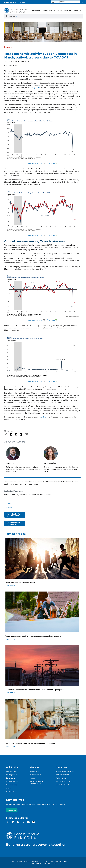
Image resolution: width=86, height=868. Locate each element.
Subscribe (12, 810)
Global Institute (11, 771)
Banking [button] (68, 11)
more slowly (43, 417)
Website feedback (61, 785)
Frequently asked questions (65, 771)
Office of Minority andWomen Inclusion (37, 783)
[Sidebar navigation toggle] (43, 16)
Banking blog (11, 778)
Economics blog (12, 785)
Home (8, 499)
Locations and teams (62, 775)
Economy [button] (36, 11)
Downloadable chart (35, 163)
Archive (9, 503)
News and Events (10, 2)
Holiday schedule (35, 775)
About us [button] (77, 11)
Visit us (9, 788)
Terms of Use (36, 864)
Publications (10, 792)
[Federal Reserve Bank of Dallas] (16, 10)
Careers (22, 2)
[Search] (70, 2)
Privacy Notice (50, 864)
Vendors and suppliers (63, 781)
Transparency (34, 771)
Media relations (61, 778)
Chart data (51, 163)
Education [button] (58, 11)
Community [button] (47, 11)
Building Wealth (12, 775)
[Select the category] (55, 2)
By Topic (9, 507)
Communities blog (12, 781)
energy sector (35, 88)
